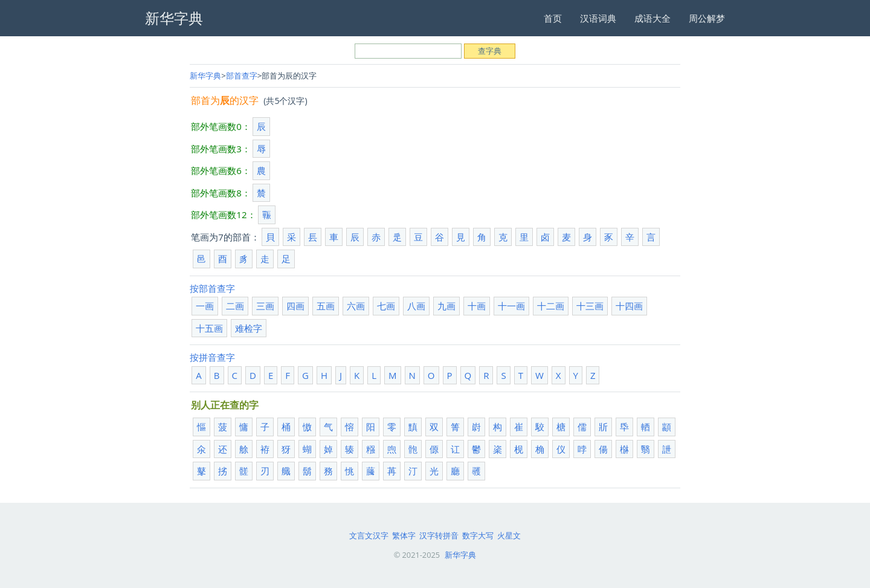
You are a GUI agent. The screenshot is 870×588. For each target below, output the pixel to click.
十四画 (629, 306)
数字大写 (478, 535)
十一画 (511, 306)
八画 (416, 306)
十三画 (590, 306)
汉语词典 (598, 18)
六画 (356, 306)
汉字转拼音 (439, 535)
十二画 (551, 306)
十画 (477, 306)
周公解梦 (707, 18)
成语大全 (652, 18)
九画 (446, 306)
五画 (326, 306)
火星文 (509, 535)
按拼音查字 (212, 357)
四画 (295, 306)
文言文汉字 (369, 535)
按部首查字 (212, 288)
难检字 (249, 328)
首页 (553, 18)
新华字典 (205, 76)
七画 (386, 306)
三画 (265, 306)
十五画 (209, 328)
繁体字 (404, 535)
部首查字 (242, 76)
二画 (235, 306)
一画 (205, 306)
